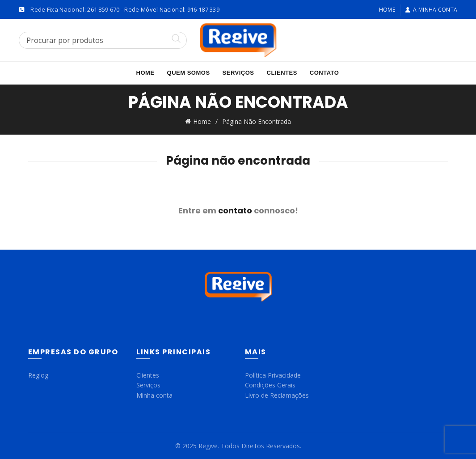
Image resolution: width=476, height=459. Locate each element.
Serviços (238, 73)
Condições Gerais (270, 384)
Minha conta (154, 394)
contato (235, 209)
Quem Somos (189, 73)
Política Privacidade (273, 374)
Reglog (38, 374)
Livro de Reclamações (277, 394)
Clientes (282, 73)
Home (387, 10)
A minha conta (431, 10)
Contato (324, 73)
